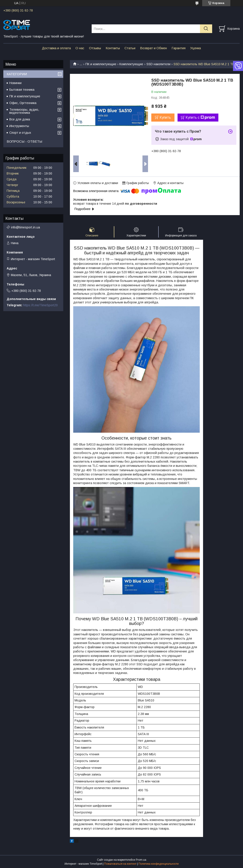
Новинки (15, 83)
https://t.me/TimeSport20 (40, 305)
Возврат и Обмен (153, 48)
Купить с (200, 118)
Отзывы (95, 48)
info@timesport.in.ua (26, 227)
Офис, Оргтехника (23, 103)
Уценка (196, 48)
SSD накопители (158, 64)
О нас (80, 48)
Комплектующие (131, 64)
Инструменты (19, 126)
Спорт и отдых (20, 133)
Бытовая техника (22, 90)
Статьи (130, 48)
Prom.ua (141, 860)
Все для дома (20, 119)
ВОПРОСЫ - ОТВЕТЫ (24, 141)
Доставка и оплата (56, 48)
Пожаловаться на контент (120, 864)
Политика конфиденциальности (159, 864)
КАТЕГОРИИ (17, 74)
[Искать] (206, 29)
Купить (165, 117)
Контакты (113, 48)
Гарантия (179, 48)
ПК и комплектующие (101, 64)
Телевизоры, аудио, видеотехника (24, 111)
